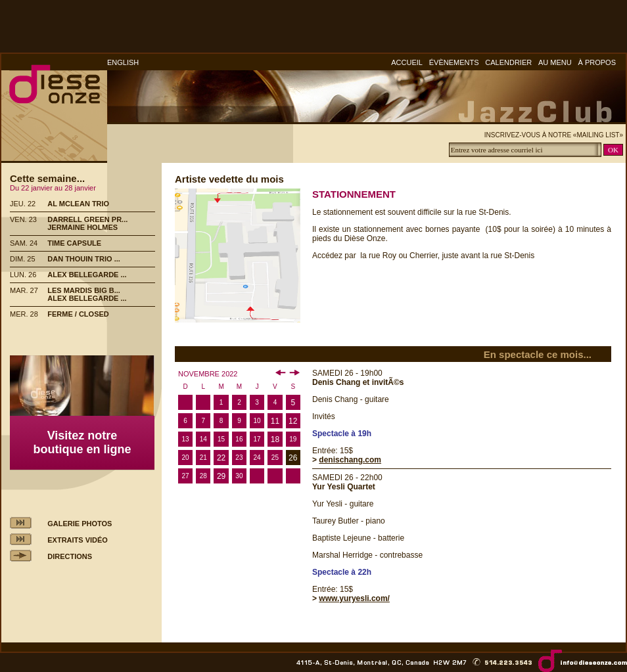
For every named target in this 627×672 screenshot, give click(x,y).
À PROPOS (597, 62)
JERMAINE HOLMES (82, 227)
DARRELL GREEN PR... (87, 219)
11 (275, 421)
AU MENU (555, 62)
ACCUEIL (407, 62)
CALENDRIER (508, 62)
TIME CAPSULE (74, 243)
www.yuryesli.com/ (354, 598)
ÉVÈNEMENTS (454, 62)
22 (221, 458)
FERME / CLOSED (78, 314)
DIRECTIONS (70, 556)
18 (275, 439)
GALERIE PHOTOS (80, 524)
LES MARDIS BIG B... (84, 290)
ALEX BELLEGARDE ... (87, 275)
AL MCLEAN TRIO (78, 204)
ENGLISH (123, 62)
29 (221, 476)
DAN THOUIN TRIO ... (84, 259)
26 (293, 458)
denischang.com (350, 460)
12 (293, 421)
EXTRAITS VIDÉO (78, 540)
